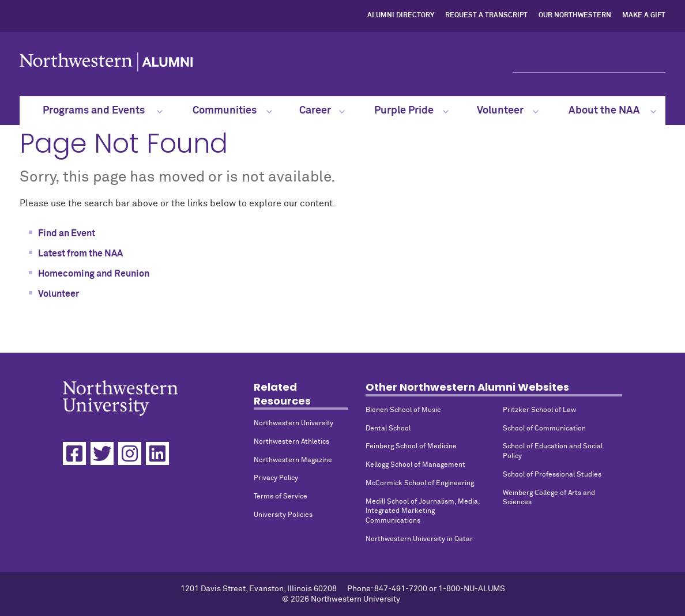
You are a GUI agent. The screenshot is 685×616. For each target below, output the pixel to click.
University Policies (283, 515)
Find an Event (67, 233)
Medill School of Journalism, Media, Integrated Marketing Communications (423, 512)
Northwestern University (293, 424)
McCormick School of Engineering (420, 483)
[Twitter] (102, 454)
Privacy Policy (276, 478)
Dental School (388, 429)
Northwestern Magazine (293, 460)
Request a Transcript (486, 16)
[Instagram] (130, 454)
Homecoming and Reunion (94, 274)
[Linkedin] (157, 454)
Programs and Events (103, 111)
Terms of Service (281, 497)
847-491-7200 (401, 589)
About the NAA (612, 111)
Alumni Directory (401, 16)
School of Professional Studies (552, 475)
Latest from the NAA (80, 254)
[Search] (589, 63)
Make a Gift (644, 16)
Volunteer (507, 111)
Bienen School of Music (403, 410)
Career (322, 111)
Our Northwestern (575, 16)
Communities (232, 111)
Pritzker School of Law (539, 410)
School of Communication (544, 429)
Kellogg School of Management (415, 465)
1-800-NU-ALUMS (472, 589)
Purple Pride (412, 111)
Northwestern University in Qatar (419, 539)
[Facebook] (74, 454)
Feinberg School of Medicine (411, 447)
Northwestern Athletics (291, 442)
